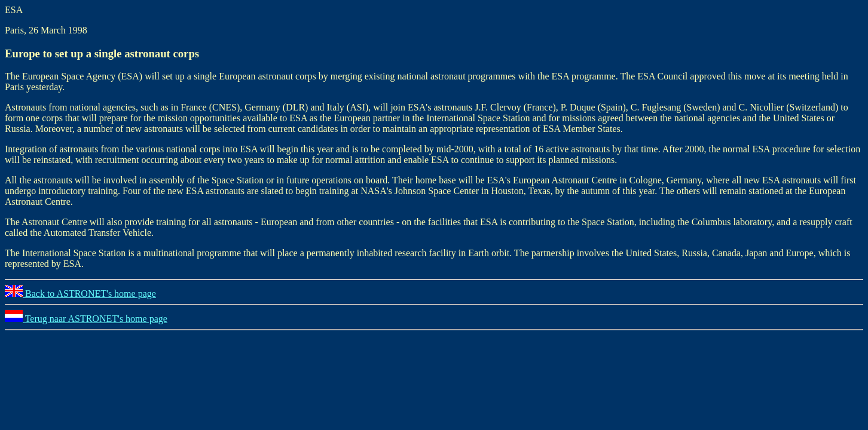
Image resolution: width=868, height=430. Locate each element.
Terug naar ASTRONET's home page (86, 319)
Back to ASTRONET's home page (80, 294)
